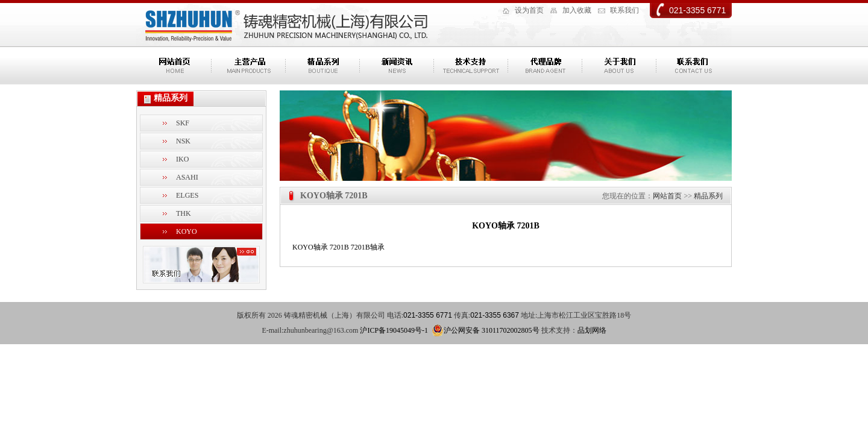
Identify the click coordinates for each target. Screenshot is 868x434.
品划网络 (592, 330)
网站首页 (667, 196)
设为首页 (529, 10)
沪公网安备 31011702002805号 (486, 330)
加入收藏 (577, 10)
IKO (182, 159)
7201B (339, 247)
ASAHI (187, 177)
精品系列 (708, 196)
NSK (183, 141)
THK (184, 213)
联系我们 (624, 10)
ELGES (187, 195)
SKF (183, 123)
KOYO (187, 231)
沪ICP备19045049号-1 (394, 330)
